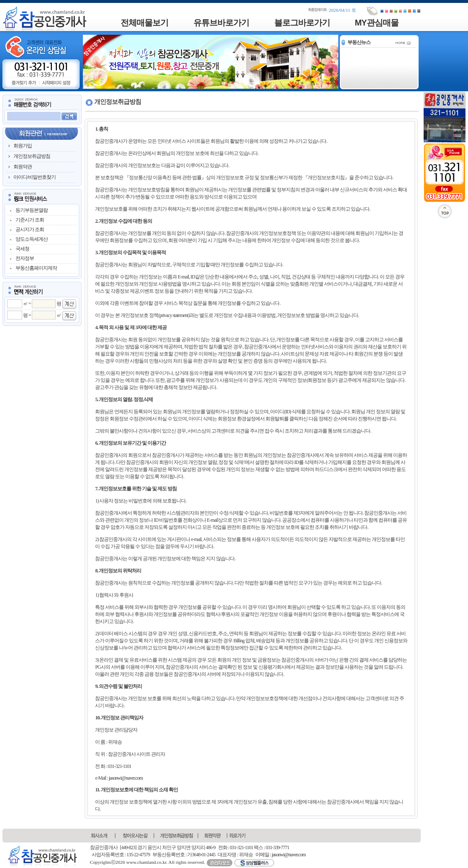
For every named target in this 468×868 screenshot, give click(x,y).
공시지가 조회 (30, 229)
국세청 (22, 249)
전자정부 (25, 258)
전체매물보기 (144, 23)
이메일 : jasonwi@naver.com (280, 855)
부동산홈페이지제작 (36, 268)
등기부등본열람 (32, 210)
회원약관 (23, 167)
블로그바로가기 (302, 23)
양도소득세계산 (32, 239)
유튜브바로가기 (221, 23)
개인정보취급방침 (32, 156)
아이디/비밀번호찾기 (35, 177)
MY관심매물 (377, 23)
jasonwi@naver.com (126, 778)
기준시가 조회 (30, 220)
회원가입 (23, 146)
